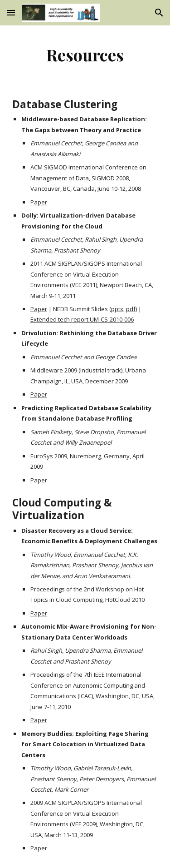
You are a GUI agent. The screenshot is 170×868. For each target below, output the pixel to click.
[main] (85, 55)
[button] (11, 12)
